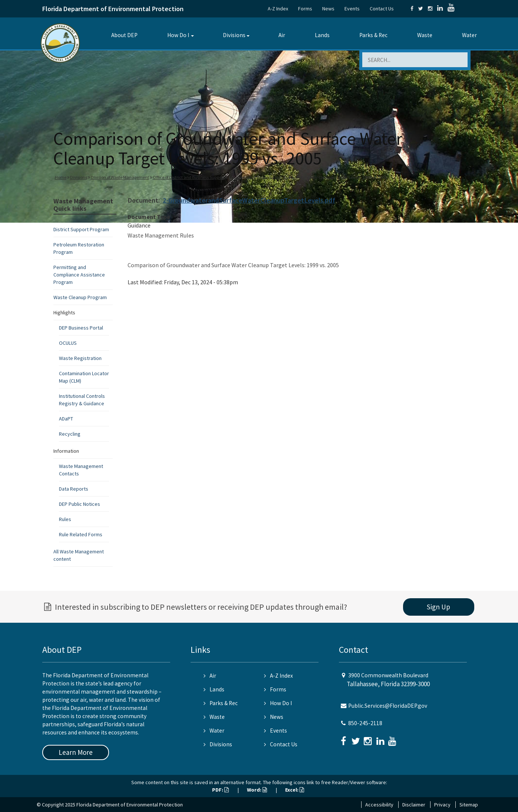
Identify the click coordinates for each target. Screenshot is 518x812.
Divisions (234, 35)
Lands (322, 35)
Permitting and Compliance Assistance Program (79, 275)
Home (61, 177)
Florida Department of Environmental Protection (113, 9)
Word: (257, 790)
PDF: (220, 790)
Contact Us (382, 9)
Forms (305, 9)
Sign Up (438, 607)
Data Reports (74, 489)
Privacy (442, 805)
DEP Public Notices (80, 504)
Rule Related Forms (81, 534)
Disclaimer (414, 805)
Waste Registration (80, 358)
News (328, 9)
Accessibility (379, 805)
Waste (425, 35)
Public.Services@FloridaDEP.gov (388, 706)
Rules (65, 519)
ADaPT (66, 419)
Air (282, 35)
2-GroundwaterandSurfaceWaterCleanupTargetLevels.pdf (249, 200)
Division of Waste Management (120, 177)
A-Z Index (278, 9)
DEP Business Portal (81, 328)
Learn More (76, 752)
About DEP (124, 35)
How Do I (178, 35)
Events (352, 9)
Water (469, 35)
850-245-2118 (365, 723)
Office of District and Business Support (189, 177)
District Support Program (81, 229)
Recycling (70, 434)
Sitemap (469, 805)
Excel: (295, 790)
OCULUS (68, 343)
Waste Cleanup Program (80, 297)
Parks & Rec (373, 35)
